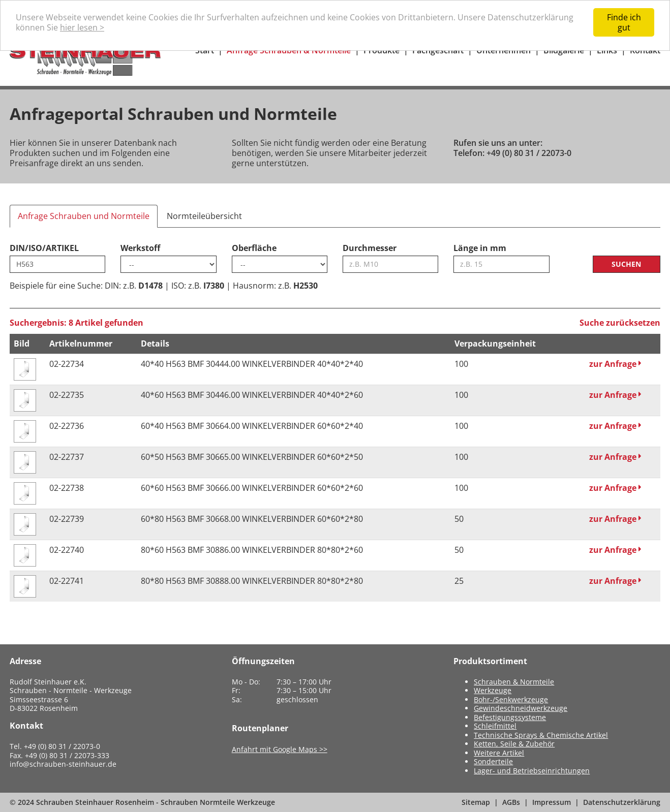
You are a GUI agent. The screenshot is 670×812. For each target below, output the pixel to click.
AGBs (511, 802)
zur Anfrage (615, 364)
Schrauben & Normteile (514, 682)
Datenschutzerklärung (622, 802)
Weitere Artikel (499, 753)
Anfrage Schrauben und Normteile (84, 216)
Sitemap (476, 802)
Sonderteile (493, 761)
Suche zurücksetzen (620, 323)
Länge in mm (480, 248)
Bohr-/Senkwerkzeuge (511, 699)
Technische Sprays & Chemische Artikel (541, 735)
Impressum (552, 802)
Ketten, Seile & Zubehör (514, 744)
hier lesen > (82, 27)
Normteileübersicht (204, 216)
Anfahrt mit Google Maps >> (280, 749)
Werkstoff (140, 248)
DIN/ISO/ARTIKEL (44, 248)
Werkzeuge (493, 690)
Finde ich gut (624, 22)
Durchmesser (370, 248)
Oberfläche (254, 248)
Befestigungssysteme (510, 717)
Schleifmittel (495, 726)
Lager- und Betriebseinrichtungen (532, 771)
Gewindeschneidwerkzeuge (521, 708)
